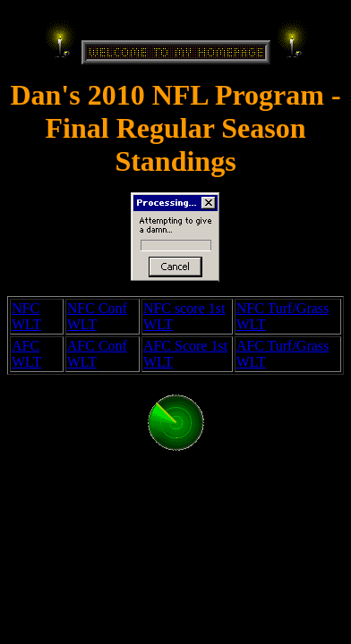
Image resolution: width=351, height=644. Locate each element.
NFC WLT (26, 316)
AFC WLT (26, 354)
